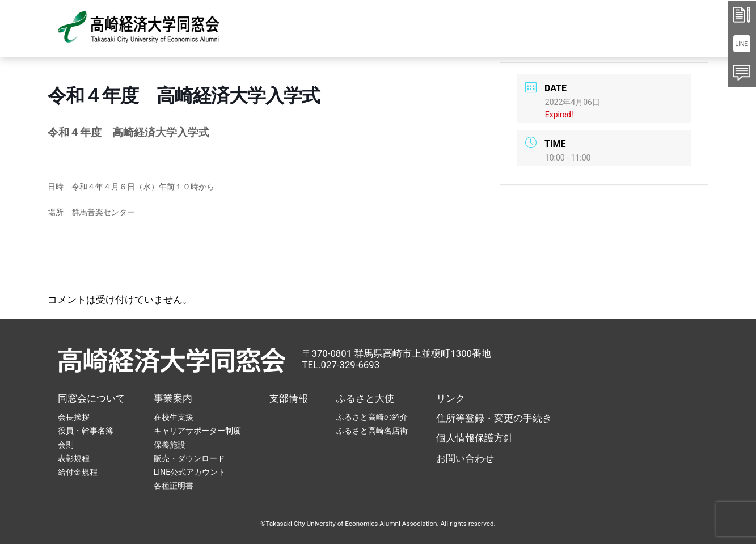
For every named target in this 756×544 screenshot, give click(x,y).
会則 (66, 445)
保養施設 (170, 445)
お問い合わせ (465, 458)
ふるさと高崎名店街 (372, 431)
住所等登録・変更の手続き (494, 418)
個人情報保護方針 (475, 438)
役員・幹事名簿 (86, 431)
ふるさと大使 (365, 398)
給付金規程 (78, 472)
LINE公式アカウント (190, 472)
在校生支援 (174, 417)
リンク (451, 398)
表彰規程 (74, 458)
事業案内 (173, 398)
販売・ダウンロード (189, 458)
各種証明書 (174, 486)
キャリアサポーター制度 (197, 431)
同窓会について (92, 398)
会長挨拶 (74, 417)
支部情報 (289, 398)
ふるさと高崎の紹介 (372, 417)
